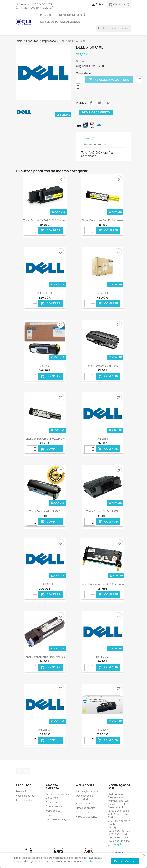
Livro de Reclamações (58, 819)
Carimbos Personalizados (60, 22)
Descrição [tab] (90, 139)
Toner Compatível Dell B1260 (102, 366)
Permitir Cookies (125, 861)
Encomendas (84, 804)
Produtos (48, 15)
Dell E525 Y (102, 730)
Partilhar (91, 103)
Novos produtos (25, 796)
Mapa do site (53, 811)
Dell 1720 (45, 366)
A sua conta (85, 785)
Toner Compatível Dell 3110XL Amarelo (102, 584)
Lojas (49, 815)
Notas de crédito (86, 808)
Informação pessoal (87, 791)
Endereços (82, 812)
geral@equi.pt (116, 844)
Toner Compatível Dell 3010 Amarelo (102, 220)
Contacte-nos (54, 806)
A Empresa (52, 802)
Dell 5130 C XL (45, 293)
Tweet (99, 103)
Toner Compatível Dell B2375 (102, 511)
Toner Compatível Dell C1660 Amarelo (45, 220)
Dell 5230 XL (102, 293)
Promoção (22, 791)
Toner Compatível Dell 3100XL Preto (45, 439)
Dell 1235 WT (45, 730)
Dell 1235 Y (102, 439)
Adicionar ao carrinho (109, 80)
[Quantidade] (80, 80)
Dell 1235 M (102, 657)
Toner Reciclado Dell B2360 (45, 511)
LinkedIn (27, 771)
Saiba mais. (93, 861)
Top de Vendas (24, 800)
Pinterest (108, 103)
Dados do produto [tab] (96, 145)
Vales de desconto (87, 817)
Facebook (19, 771)
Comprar (50, 231)
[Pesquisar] (114, 28)
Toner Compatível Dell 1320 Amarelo (45, 657)
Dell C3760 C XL (45, 584)
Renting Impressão (73, 15)
